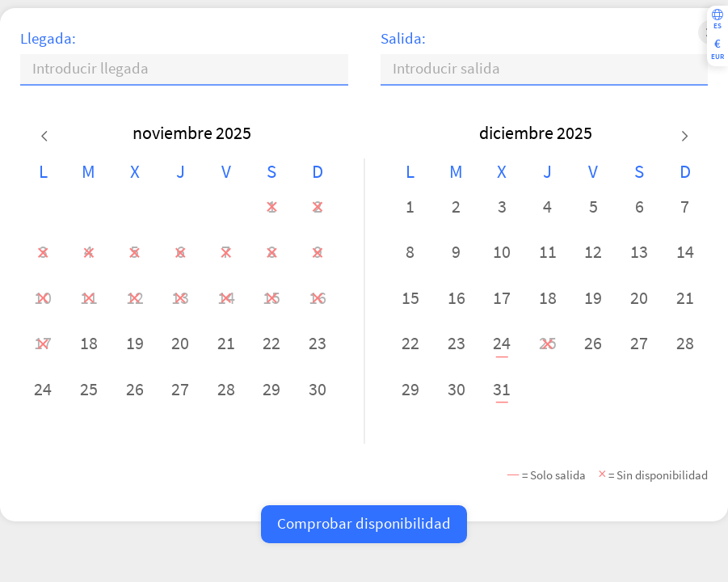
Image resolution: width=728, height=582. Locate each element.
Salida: (403, 38)
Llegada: (48, 38)
